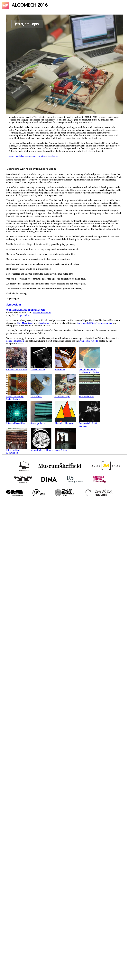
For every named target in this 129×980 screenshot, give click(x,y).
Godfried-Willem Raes (17, 370)
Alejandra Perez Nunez (41, 450)
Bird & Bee (60, 370)
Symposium (14, 304)
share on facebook (42, 313)
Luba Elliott (36, 397)
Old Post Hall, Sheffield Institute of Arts (26, 310)
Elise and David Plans (16, 423)
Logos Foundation (15, 341)
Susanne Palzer (38, 370)
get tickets (25, 315)
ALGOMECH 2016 (30, 5)
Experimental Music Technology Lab (94, 323)
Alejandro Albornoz (64, 423)
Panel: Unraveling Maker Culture (15, 398)
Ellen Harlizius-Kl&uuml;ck (14, 452)
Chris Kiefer (43, 323)
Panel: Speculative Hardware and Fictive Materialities (89, 372)
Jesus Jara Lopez (63, 397)
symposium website (89, 341)
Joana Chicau (61, 450)
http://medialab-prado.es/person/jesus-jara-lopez (33, 156)
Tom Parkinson (86, 397)
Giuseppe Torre (38, 423)
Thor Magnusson (25, 323)
